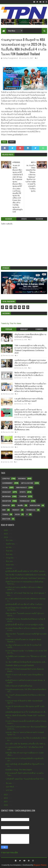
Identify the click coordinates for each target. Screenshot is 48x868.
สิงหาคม (9, 554)
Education (7, 501)
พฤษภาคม (10, 565)
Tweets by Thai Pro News (11, 323)
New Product (22, 488)
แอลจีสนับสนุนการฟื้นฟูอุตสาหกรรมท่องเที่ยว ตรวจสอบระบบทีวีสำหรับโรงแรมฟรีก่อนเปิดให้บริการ (31, 363)
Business (22, 479)
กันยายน (9, 551)
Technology (25, 501)
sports (12, 142)
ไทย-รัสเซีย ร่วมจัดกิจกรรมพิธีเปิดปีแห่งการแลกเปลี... (26, 575)
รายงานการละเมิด (9, 853)
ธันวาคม (10, 540)
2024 (6, 537)
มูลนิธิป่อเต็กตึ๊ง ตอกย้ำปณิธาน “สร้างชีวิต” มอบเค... (26, 571)
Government (7, 483)
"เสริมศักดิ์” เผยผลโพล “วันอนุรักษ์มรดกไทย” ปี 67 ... (26, 779)
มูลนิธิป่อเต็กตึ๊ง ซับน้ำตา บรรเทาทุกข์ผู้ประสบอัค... (25, 625)
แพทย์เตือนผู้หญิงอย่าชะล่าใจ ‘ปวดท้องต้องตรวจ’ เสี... (26, 712)
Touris (5, 514)
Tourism (23, 497)
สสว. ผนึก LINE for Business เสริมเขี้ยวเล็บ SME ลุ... (26, 744)
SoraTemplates (16, 865)
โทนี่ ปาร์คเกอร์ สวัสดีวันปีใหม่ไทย (19, 686)
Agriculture (35, 505)
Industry (6, 505)
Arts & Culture (27, 483)
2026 (6, 530)
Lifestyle (6, 479)
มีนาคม (9, 783)
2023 (6, 795)
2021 (6, 801)
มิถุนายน (10, 561)
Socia (17, 514)
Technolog (31, 510)
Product (16, 510)
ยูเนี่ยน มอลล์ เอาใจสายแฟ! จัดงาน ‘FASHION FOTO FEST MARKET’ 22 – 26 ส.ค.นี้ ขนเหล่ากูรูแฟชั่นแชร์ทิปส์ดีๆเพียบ (31, 412)
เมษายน (9, 568)
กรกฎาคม (10, 558)
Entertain (6, 497)
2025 (6, 534)
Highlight (7, 492)
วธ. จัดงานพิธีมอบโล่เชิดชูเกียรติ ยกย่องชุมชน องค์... (26, 662)
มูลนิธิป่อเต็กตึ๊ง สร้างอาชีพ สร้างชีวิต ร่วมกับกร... (25, 604)
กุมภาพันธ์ (10, 787)
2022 (6, 798)
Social (5, 488)
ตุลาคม (9, 547)
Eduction (6, 519)
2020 (6, 805)
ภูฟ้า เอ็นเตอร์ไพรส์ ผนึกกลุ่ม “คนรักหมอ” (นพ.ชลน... (26, 578)
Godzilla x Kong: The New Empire (19, 770)
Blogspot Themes (40, 865)
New (4, 510)
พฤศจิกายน (10, 544)
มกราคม (9, 790)
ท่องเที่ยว (20, 505)
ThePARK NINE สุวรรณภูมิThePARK (20, 665)
